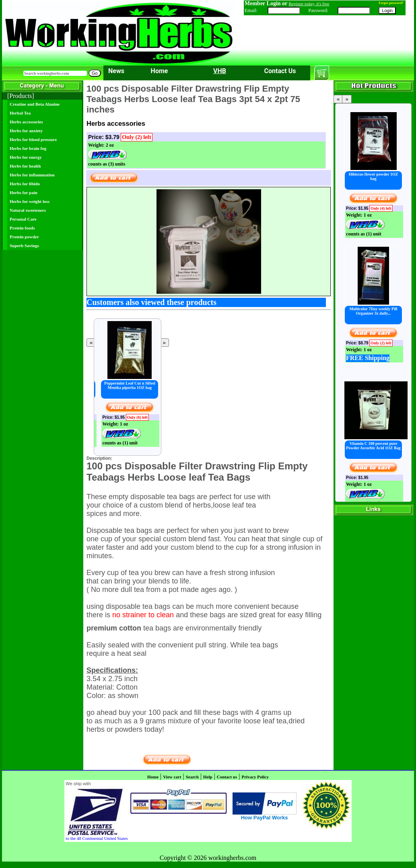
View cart (172, 777)
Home (160, 71)
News (116, 71)
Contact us (227, 777)
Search (192, 777)
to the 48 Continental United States (97, 838)
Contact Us (280, 71)
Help (208, 777)
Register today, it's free (309, 4)
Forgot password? (391, 3)
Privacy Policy (255, 777)
